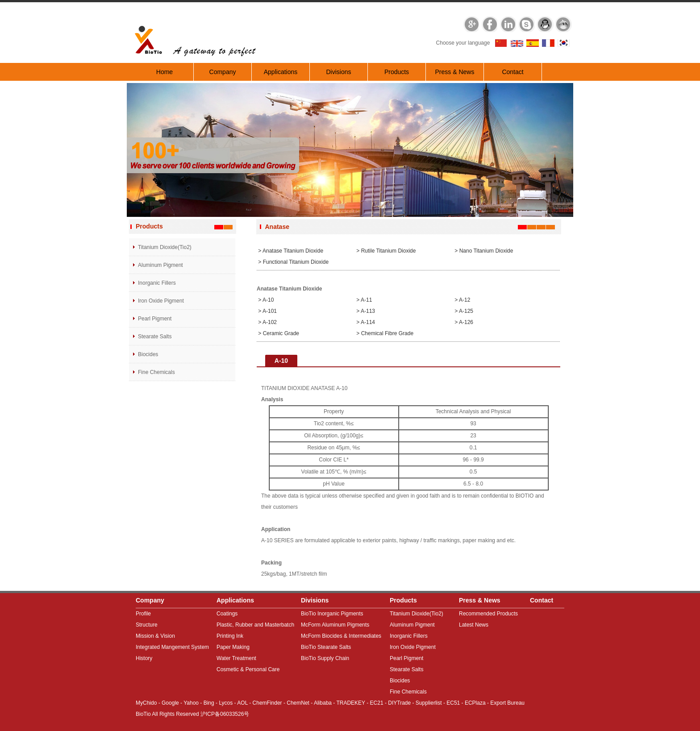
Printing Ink (230, 636)
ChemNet (298, 703)
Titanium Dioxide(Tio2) (165, 247)
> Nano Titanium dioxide (483, 251)
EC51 (453, 703)
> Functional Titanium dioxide (293, 262)
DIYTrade (399, 703)
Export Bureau (507, 703)
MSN (564, 24)
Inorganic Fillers (157, 283)
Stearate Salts (155, 336)
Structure (147, 625)
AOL (242, 703)
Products (397, 72)
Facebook (489, 24)
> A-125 (463, 311)
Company (223, 72)
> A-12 (462, 300)
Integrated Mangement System (172, 647)
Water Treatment (236, 658)
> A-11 (363, 300)
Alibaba (323, 703)
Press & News (455, 72)
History (144, 658)
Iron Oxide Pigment (161, 301)
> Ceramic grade (278, 333)
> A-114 (365, 322)
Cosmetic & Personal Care (248, 669)
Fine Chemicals (156, 372)
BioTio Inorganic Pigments (332, 614)
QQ (545, 24)
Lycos (226, 703)
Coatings (227, 614)
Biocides (148, 354)
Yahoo (191, 703)
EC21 (377, 703)
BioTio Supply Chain (325, 658)
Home (165, 72)
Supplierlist (429, 703)
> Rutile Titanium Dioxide (385, 251)
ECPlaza (475, 703)
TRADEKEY (350, 703)
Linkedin (508, 24)
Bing (209, 703)
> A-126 (463, 322)
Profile (143, 614)
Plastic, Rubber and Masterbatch (255, 625)
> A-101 (267, 311)
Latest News (474, 625)
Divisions (338, 72)
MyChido (146, 703)
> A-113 (365, 311)
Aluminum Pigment (160, 265)
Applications (281, 72)
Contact (512, 72)
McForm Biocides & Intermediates (341, 636)
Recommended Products (488, 614)
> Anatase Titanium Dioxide (290, 251)
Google (470, 24)
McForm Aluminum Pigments (335, 625)
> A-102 (267, 322)
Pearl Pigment (155, 319)
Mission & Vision (155, 636)
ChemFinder (267, 703)
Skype (526, 24)
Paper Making (233, 647)
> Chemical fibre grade (384, 333)
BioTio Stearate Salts (326, 647)
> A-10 (265, 300)
